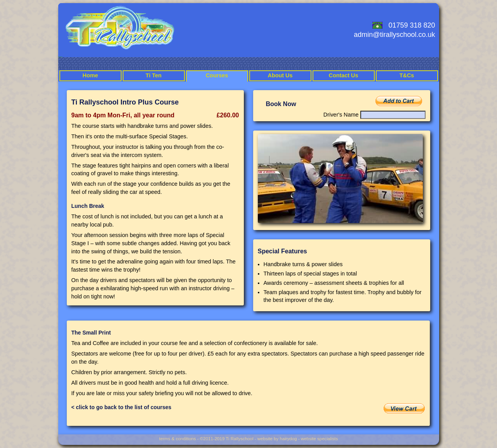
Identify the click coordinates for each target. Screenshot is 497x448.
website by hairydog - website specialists (298, 439)
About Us (280, 75)
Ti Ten (154, 75)
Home (90, 75)
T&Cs (407, 75)
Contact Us (344, 75)
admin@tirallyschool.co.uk (394, 35)
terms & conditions (178, 439)
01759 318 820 (412, 25)
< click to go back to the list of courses (122, 407)
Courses (217, 75)
